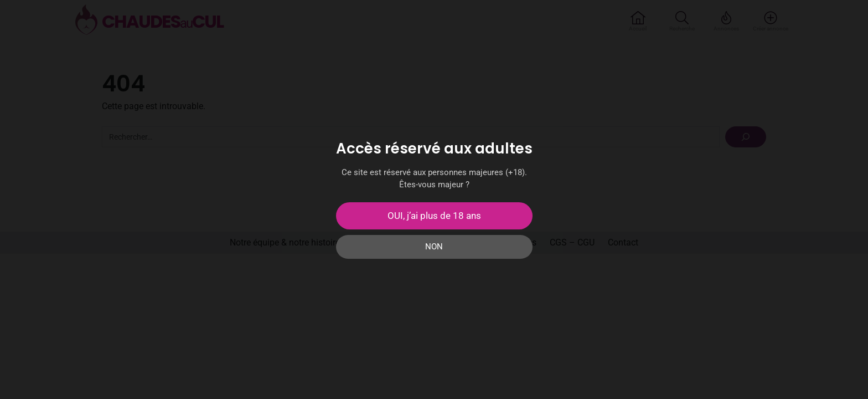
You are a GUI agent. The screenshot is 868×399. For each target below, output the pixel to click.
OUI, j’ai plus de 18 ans (434, 216)
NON (434, 247)
